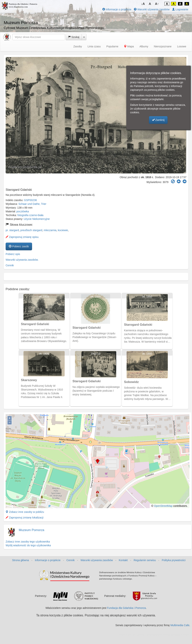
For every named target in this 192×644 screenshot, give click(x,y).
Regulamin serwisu (145, 560)
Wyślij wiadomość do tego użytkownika (28, 545)
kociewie (63, 230)
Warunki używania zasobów (152, 9)
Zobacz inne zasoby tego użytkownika (28, 542)
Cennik (10, 265)
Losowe (182, 46)
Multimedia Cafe (180, 625)
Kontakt (123, 560)
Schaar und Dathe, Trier (32, 204)
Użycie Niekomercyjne (37, 219)
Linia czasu (94, 46)
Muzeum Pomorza (31, 530)
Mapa (129, 46)
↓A (143, 4)
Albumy (144, 46)
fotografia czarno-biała (30, 215)
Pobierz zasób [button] (19, 246)
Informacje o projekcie (117, 9)
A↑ (157, 4)
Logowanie (180, 9)
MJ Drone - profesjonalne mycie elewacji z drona (161, 635)
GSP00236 (30, 200)
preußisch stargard (31, 230)
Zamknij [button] (158, 120)
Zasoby (78, 46)
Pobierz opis (13, 254)
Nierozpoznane (163, 46)
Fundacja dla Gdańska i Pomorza (126, 608)
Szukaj (74, 37)
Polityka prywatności (174, 560)
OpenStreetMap (163, 506)
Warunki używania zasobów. (22, 260)
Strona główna (21, 560)
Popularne (112, 46)
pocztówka (23, 211)
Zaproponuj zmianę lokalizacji (25, 518)
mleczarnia (50, 230)
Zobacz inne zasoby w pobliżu (25, 512)
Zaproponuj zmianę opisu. (22, 237)
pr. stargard (12, 230)
